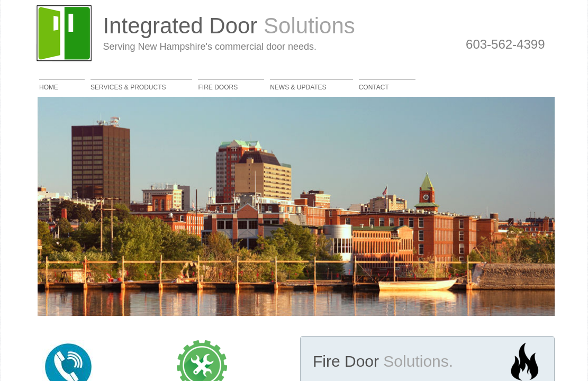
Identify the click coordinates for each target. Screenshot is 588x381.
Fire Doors (218, 87)
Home (49, 87)
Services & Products (128, 87)
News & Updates (298, 87)
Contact (374, 87)
